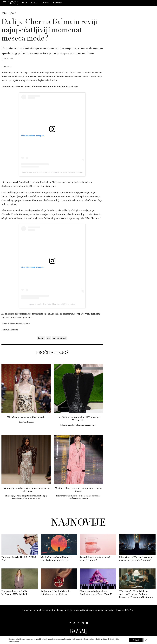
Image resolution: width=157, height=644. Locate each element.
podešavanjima (14, 641)
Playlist (59, 3)
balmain (41, 338)
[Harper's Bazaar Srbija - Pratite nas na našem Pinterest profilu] (78, 623)
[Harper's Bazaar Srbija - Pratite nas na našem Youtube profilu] (87, 623)
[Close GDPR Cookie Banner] (146, 640)
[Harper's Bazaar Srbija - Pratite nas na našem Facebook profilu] (70, 623)
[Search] (153, 3)
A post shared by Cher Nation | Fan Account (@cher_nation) (52, 304)
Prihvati (136, 640)
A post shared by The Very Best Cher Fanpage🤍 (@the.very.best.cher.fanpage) (52, 172)
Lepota (34, 3)
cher (48, 338)
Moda (25, 3)
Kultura (45, 3)
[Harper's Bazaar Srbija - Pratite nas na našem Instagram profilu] (83, 623)
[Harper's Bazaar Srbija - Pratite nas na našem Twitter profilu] (74, 623)
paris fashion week (60, 338)
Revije (13, 13)
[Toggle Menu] (4, 3)
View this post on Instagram (33, 136)
